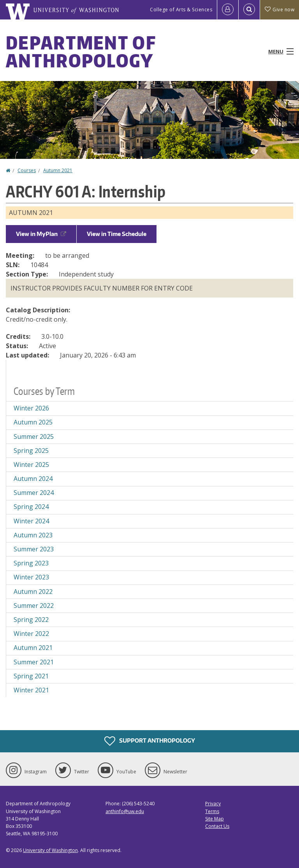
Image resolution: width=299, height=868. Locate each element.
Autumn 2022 (33, 592)
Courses (27, 170)
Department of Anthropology (81, 51)
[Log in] (228, 10)
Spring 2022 (31, 620)
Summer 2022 (34, 606)
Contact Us (217, 826)
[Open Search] (249, 10)
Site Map (215, 819)
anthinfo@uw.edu (125, 811)
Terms (212, 811)
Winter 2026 (31, 408)
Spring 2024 (31, 507)
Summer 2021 (34, 662)
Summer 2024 (34, 493)
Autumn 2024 (33, 479)
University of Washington (50, 850)
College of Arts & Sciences (181, 10)
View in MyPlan (41, 234)
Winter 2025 (31, 465)
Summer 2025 (34, 437)
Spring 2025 (31, 451)
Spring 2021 (31, 676)
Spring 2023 (31, 563)
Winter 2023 (31, 577)
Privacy (213, 804)
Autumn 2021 (58, 170)
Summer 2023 (34, 549)
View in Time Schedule (117, 234)
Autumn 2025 (33, 422)
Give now (280, 10)
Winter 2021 (31, 690)
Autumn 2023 (33, 535)
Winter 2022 (31, 634)
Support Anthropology (150, 741)
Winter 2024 (31, 521)
